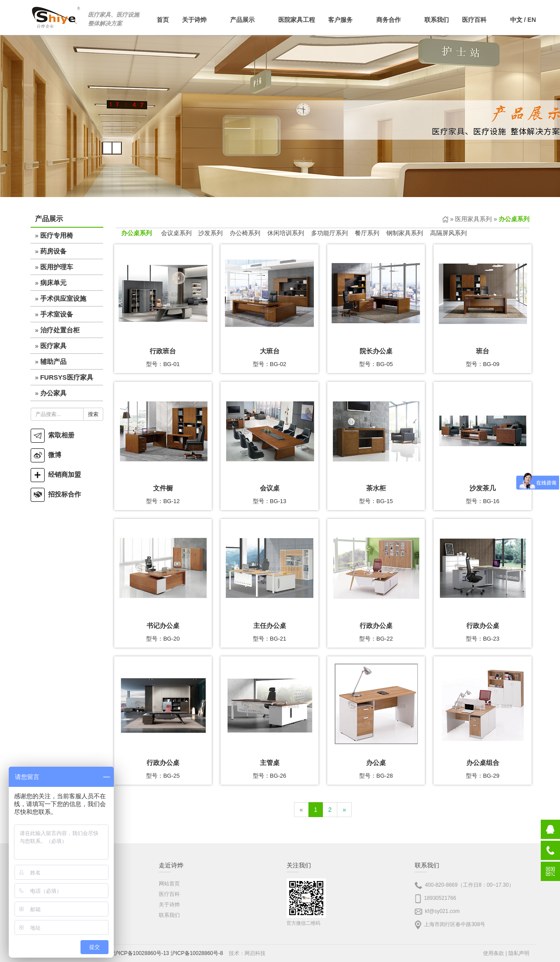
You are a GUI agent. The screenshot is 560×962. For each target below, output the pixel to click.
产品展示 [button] (248, 20)
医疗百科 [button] (479, 20)
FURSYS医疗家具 (67, 377)
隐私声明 (519, 953)
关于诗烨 (169, 905)
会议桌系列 (176, 233)
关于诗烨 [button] (199, 20)
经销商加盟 (56, 474)
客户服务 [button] (346, 20)
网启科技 (255, 953)
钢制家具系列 (405, 233)
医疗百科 (169, 894)
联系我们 (437, 20)
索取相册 (52, 435)
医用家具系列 (473, 219)
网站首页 (169, 884)
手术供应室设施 (63, 298)
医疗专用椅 (57, 235)
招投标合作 (56, 494)
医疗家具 (53, 346)
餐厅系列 (367, 233)
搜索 (93, 414)
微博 (46, 455)
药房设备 (53, 251)
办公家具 (53, 393)
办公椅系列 (245, 233)
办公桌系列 (136, 233)
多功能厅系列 (329, 233)
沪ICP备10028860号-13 (142, 953)
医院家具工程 (297, 20)
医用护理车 (57, 267)
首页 (163, 20)
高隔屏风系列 (448, 233)
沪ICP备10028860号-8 (197, 953)
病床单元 (53, 283)
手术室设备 (57, 314)
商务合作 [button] (394, 20)
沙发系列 (210, 233)
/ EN (523, 20)
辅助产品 (53, 361)
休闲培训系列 (286, 233)
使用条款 (493, 953)
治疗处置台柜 (60, 330)
